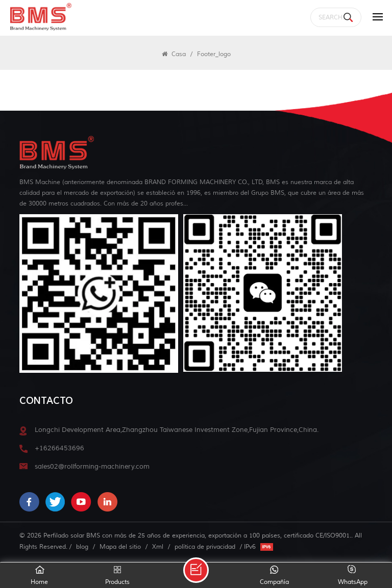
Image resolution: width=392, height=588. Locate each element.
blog (82, 547)
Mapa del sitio (120, 547)
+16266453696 (59, 448)
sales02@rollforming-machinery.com (92, 466)
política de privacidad (205, 547)
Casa (174, 54)
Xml (158, 547)
